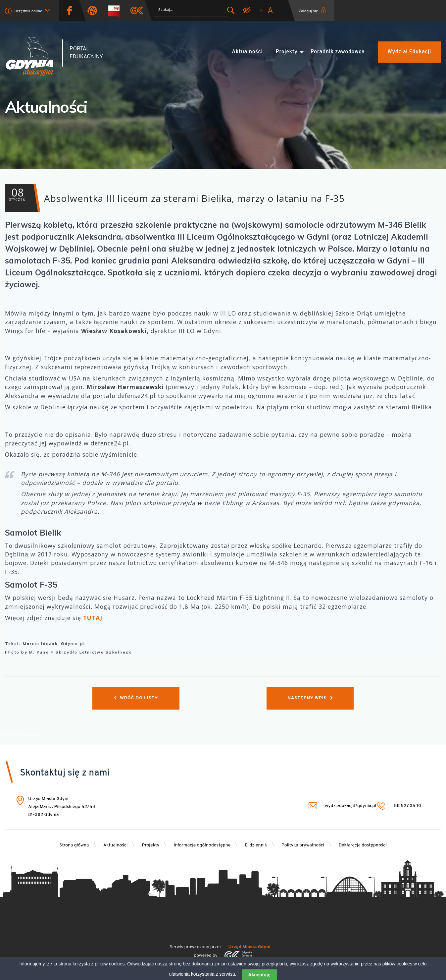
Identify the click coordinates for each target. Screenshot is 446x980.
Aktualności (247, 52)
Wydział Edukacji (409, 52)
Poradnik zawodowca (338, 52)
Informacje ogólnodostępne (202, 845)
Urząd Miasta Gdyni (249, 947)
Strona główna (74, 845)
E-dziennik (256, 845)
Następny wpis (310, 698)
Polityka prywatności (303, 845)
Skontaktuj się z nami (65, 773)
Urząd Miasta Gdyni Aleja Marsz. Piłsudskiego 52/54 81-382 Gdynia (62, 807)
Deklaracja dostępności (363, 845)
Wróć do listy (136, 698)
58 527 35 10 (399, 806)
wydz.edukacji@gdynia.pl (342, 806)
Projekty (287, 52)
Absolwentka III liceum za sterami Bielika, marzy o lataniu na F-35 (175, 198)
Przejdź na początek (21, 735)
